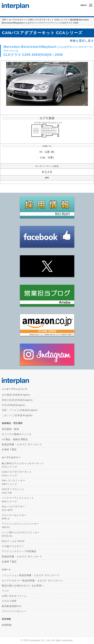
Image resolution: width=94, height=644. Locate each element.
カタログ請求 (9, 601)
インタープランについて (15, 389)
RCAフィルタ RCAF (13, 541)
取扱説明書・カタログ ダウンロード (22, 444)
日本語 (16, 395)
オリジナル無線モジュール (17, 434)
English (25, 395)
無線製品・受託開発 (12, 423)
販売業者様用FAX (12, 606)
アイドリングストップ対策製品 (19, 551)
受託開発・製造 (11, 429)
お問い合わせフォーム (14, 596)
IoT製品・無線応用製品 (15, 439)
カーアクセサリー (17, 20)
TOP (4, 20)
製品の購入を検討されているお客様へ (23, 586)
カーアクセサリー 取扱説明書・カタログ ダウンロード (32, 581)
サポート (6, 570)
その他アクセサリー (13, 546)
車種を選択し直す (82, 41)
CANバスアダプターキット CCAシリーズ (48, 20)
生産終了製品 (9, 449)
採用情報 (6, 619)
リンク (6, 591)
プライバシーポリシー (14, 611)
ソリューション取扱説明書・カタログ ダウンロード (31, 575)
